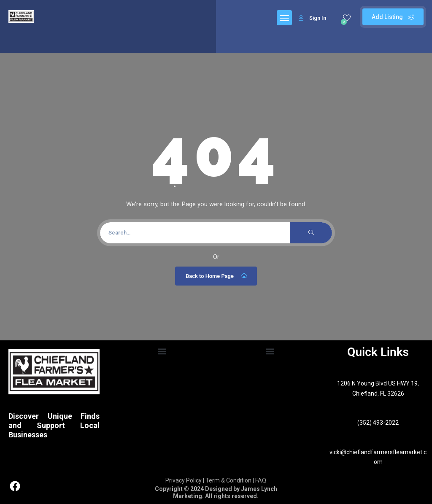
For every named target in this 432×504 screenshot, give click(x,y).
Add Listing (393, 17)
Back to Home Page (217, 276)
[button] (162, 352)
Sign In (312, 18)
